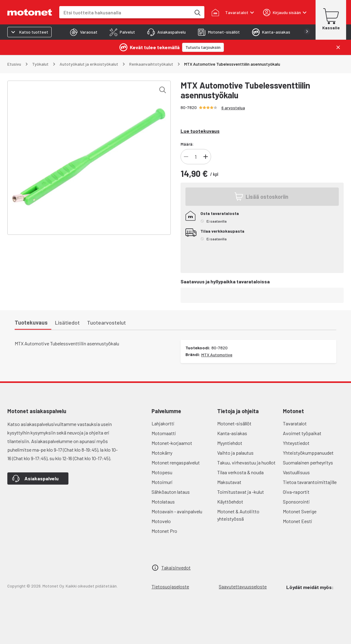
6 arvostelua (233, 108)
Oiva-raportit (296, 492)
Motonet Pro (164, 531)
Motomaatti (164, 433)
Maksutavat (229, 482)
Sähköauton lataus (171, 492)
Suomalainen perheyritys (308, 462)
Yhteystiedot (296, 443)
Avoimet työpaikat (302, 433)
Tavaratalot (295, 423)
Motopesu (162, 472)
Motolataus (163, 502)
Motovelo (161, 521)
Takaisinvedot (176, 568)
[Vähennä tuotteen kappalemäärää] (186, 157)
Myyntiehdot (230, 443)
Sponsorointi (296, 502)
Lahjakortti (163, 423)
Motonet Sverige (300, 511)
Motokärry (162, 453)
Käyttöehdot (230, 502)
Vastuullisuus (296, 472)
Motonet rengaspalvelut (176, 462)
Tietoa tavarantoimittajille (310, 482)
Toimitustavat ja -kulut (241, 492)
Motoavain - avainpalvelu (177, 511)
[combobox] (125, 12)
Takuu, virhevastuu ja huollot (246, 462)
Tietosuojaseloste (170, 586)
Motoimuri (162, 482)
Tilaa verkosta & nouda (240, 472)
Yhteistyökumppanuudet (308, 453)
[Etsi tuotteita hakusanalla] (197, 12)
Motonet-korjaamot (172, 443)
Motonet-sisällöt (234, 423)
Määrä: (187, 144)
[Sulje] (338, 47)
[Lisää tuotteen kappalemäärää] (206, 157)
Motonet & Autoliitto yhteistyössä (238, 515)
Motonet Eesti (298, 521)
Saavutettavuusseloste (243, 586)
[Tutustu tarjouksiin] (203, 47)
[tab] (84, 32)
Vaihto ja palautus (235, 453)
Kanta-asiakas (232, 433)
